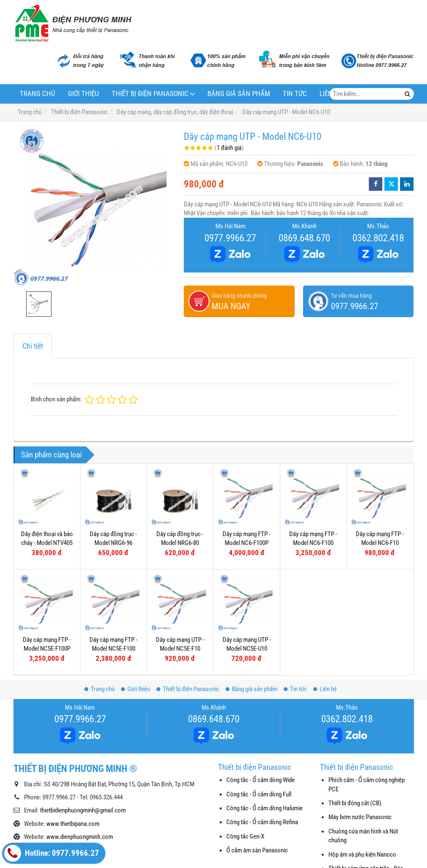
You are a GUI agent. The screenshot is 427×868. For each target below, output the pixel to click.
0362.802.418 (378, 238)
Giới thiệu (83, 94)
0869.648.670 (304, 238)
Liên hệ (325, 689)
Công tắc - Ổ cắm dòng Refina (262, 822)
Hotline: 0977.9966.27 (52, 853)
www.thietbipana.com (73, 824)
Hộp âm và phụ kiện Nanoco (362, 855)
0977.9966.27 (230, 238)
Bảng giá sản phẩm (239, 94)
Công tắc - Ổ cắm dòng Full (259, 794)
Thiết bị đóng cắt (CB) (355, 803)
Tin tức (295, 94)
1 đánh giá (229, 148)
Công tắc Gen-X (245, 836)
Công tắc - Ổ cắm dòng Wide (260, 780)
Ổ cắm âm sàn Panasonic (257, 850)
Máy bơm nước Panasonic (360, 817)
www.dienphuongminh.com (80, 837)
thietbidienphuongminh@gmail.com (83, 810)
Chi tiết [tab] (33, 346)
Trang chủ (38, 94)
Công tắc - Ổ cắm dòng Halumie (265, 808)
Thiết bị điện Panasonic (150, 94)
